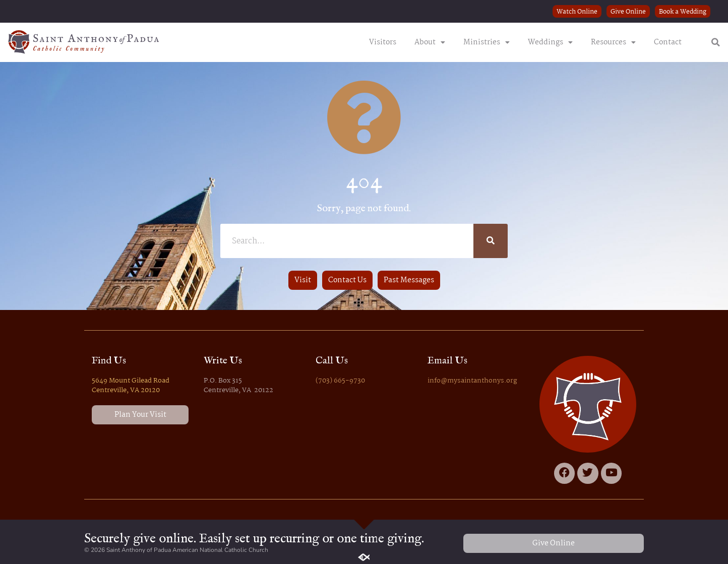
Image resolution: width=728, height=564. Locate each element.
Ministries (487, 42)
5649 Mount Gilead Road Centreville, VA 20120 (131, 386)
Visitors (383, 42)
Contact (668, 42)
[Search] (491, 241)
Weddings (550, 42)
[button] (715, 42)
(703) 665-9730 (340, 381)
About (430, 42)
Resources (613, 42)
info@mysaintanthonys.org (472, 381)
